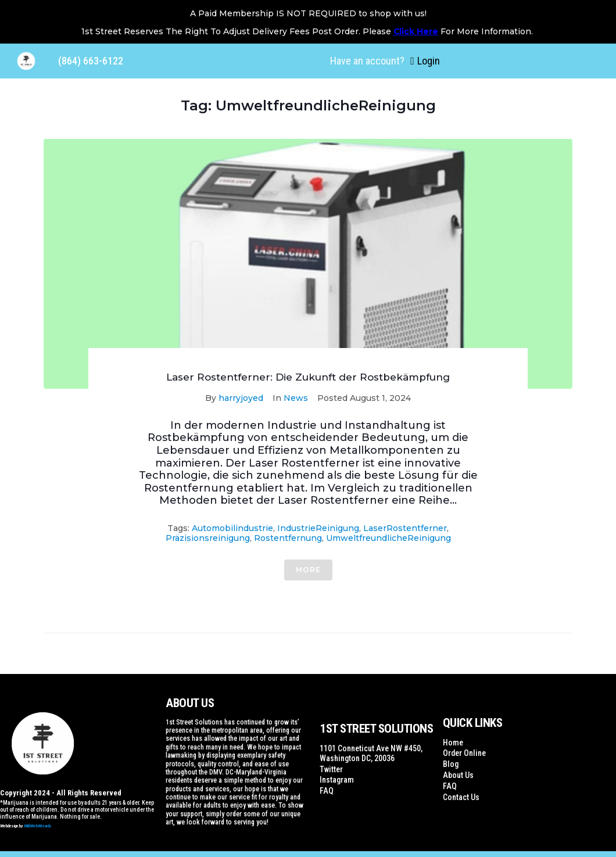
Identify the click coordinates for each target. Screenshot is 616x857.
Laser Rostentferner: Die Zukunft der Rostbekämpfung (308, 377)
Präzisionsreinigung (208, 538)
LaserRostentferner (405, 528)
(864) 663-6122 (91, 61)
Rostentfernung (288, 538)
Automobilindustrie (232, 528)
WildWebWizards (38, 826)
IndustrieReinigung (318, 528)
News (296, 398)
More (308, 570)
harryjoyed (241, 398)
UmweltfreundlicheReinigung (388, 538)
